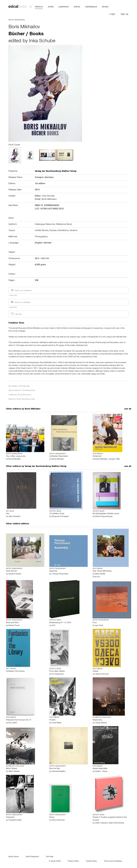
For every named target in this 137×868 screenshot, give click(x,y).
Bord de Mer (55, 769)
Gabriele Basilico (59, 772)
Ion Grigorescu (58, 674)
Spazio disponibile (100, 769)
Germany (49, 178)
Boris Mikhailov (24, 27)
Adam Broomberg (116, 823)
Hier (8, 514)
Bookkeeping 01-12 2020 (60, 623)
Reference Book (64, 225)
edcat (33, 399)
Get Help (50, 857)
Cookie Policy (91, 861)
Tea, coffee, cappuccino (16, 456)
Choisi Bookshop (28, 391)
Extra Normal (11, 571)
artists (51, 7)
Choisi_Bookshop (24, 395)
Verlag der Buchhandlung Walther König (46, 467)
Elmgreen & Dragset (60, 517)
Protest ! (53, 720)
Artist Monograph (17, 20)
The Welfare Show (57, 514)
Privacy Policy (73, 861)
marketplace (91, 7)
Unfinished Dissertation (59, 456)
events (77, 7)
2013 (37, 190)
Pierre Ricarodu (58, 820)
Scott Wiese (57, 723)
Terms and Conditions (113, 861)
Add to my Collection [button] (21, 290)
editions (39, 7)
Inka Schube (42, 41)
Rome (52, 817)
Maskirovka (97, 720)
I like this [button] (16, 314)
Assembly (53, 571)
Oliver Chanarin (101, 823)
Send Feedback (32, 857)
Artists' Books (42, 231)
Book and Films (12, 623)
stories (105, 7)
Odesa (95, 671)
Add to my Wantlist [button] (20, 303)
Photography (41, 237)
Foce (95, 623)
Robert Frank (14, 626)
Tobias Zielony (101, 723)
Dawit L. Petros (101, 772)
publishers (64, 7)
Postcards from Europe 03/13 (18, 720)
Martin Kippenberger (104, 517)
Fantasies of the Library (15, 671)
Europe (53, 231)
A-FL (54, 626)
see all (128, 409)
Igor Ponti (99, 626)
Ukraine (73, 231)
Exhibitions (63, 231)
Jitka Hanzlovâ (14, 517)
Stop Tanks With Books (102, 571)
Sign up (124, 14)
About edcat (13, 857)
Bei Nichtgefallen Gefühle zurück (106, 514)
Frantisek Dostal (15, 820)
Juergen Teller (114, 459)
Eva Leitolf (13, 723)
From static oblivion (57, 671)
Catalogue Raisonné (45, 225)
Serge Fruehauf (15, 574)
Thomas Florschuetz (60, 574)
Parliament (97, 456)
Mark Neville (100, 574)
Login (112, 14)
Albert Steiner (12, 769)
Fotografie (10, 817)
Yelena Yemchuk (102, 674)
